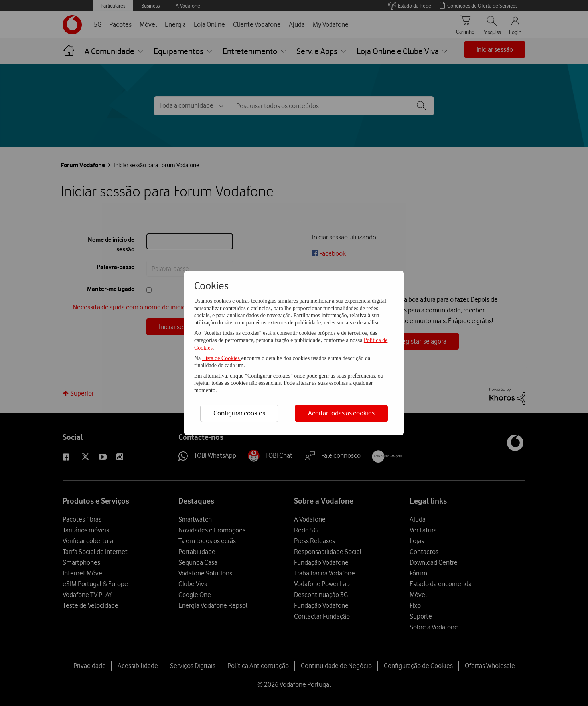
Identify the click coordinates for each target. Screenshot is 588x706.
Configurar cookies (239, 413)
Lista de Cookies (222, 358)
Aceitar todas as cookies (341, 413)
